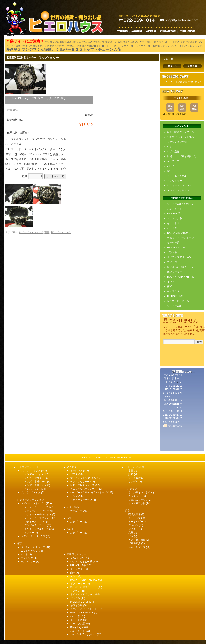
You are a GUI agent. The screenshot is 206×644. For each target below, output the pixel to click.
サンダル (133, 482)
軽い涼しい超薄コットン (181, 267)
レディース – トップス (33, 503)
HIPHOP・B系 (175, 296)
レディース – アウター (37, 511)
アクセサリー (174, 181)
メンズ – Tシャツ (34, 474)
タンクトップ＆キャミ (37, 529)
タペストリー (136, 496)
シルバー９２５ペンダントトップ (88, 493)
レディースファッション (181, 185)
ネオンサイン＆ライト (141, 493)
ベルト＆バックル (177, 176)
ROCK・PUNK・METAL (180, 277)
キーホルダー (136, 522)
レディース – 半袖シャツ (38, 518)
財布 (131, 474)
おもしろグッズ (137, 547)
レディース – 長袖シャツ (38, 514)
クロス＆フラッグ (138, 500)
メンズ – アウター (34, 478)
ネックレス (76, 471)
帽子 (170, 171)
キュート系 (173, 223)
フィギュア (135, 529)
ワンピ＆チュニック (35, 525)
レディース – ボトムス (33, 536)
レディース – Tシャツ (36, 507)
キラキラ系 (173, 243)
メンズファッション (178, 190)
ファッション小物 (177, 142)
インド (171, 282)
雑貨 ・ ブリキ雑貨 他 (182, 156)
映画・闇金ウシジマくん (181, 132)
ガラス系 (172, 252)
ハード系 (172, 228)
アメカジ (172, 262)
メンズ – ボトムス (31, 493)
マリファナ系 (174, 218)
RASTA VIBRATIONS (179, 233)
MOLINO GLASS (176, 248)
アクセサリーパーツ (81, 500)
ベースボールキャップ (33, 547)
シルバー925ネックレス (180, 204)
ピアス (74, 474)
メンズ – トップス (31, 471)
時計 (53, 232)
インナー (29, 533)
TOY (131, 536)
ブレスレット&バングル (83, 478)
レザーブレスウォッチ (31, 232)
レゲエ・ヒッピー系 (178, 301)
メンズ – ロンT (33, 489)
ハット (24, 554)
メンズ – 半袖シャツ (35, 482)
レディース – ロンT (35, 522)
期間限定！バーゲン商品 (181, 137)
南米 (170, 286)
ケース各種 (135, 478)
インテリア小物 (137, 503)
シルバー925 (174, 306)
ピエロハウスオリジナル (84, 489)
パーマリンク (63, 232)
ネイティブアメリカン (179, 257)
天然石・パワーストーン (181, 238)
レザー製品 (173, 151)
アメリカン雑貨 (137, 540)
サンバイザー (28, 562)
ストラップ (135, 518)
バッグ (171, 166)
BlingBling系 (174, 214)
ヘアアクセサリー (80, 482)
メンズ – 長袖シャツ (35, 485)
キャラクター (174, 291)
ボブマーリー (174, 272)
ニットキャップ (29, 551)
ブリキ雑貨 (135, 543)
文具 (131, 533)
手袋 (131, 471)
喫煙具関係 (135, 514)
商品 (47, 232)
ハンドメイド (174, 209)
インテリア (173, 161)
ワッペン (133, 525)
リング (74, 496)
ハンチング (27, 558)
